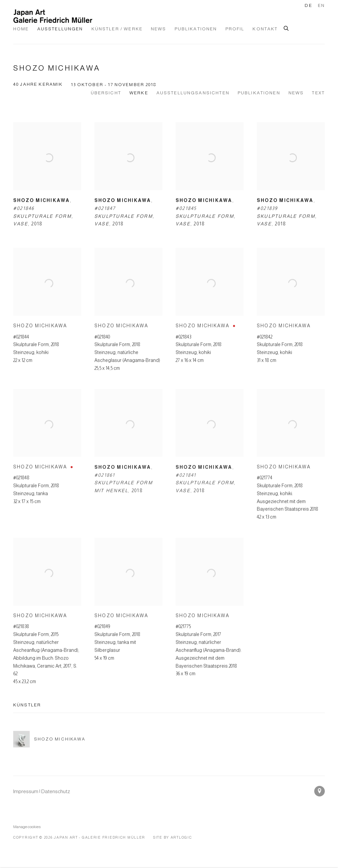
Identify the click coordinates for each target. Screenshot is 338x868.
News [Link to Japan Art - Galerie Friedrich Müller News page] (159, 29)
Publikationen (259, 93)
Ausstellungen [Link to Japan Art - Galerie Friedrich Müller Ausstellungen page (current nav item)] (60, 29)
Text (318, 93)
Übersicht (106, 93)
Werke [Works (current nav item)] (139, 93)
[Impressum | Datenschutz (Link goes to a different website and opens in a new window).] (42, 791)
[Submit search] (287, 27)
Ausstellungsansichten (193, 93)
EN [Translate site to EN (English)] (321, 5)
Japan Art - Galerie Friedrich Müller (53, 16)
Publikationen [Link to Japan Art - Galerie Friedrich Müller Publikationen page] (196, 29)
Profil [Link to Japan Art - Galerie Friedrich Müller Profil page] (235, 29)
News (296, 93)
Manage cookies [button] (27, 827)
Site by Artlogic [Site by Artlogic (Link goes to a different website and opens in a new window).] (173, 837)
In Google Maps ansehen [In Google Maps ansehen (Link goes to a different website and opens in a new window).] (320, 791)
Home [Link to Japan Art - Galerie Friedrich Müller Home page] (21, 29)
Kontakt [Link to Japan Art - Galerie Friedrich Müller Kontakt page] (265, 29)
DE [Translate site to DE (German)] (308, 5)
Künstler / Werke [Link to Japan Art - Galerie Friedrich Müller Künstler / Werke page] (117, 29)
